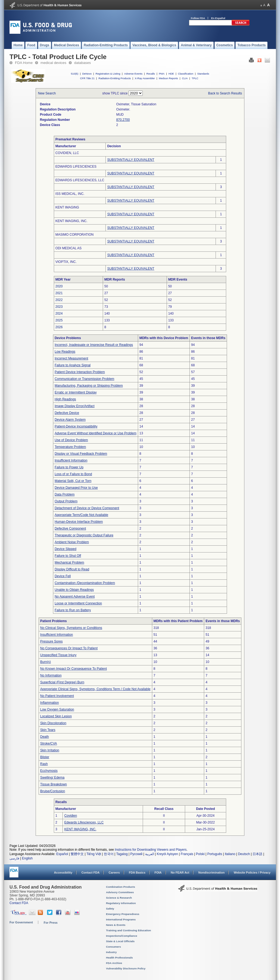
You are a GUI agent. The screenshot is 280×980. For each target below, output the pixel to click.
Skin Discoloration (53, 723)
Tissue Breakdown (54, 784)
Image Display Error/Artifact (75, 406)
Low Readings (65, 352)
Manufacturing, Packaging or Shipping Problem (89, 386)
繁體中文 (77, 854)
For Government (21, 922)
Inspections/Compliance (122, 936)
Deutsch (244, 854)
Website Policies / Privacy (252, 873)
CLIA (185, 78)
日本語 (257, 854)
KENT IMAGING (67, 207)
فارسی (14, 858)
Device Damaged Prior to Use (76, 488)
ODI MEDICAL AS (69, 248)
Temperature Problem (70, 447)
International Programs (121, 919)
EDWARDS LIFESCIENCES (76, 167)
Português (215, 854)
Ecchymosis (49, 771)
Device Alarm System (70, 420)
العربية (150, 854)
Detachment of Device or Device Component (87, 508)
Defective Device (67, 413)
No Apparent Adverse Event (75, 597)
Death (45, 737)
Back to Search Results (225, 93)
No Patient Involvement (57, 696)
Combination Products (121, 887)
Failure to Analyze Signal (73, 365)
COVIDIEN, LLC (67, 153)
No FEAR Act (180, 873)
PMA (162, 74)
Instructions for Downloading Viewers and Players (151, 850)
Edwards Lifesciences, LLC (84, 822)
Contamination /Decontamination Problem (85, 583)
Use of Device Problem (71, 440)
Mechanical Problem (69, 563)
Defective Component (70, 529)
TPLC (195, 78)
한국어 (109, 854)
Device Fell (63, 576)
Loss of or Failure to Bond (73, 474)
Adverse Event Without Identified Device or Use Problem (96, 433)
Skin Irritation (50, 750)
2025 (59, 320)
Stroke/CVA (49, 744)
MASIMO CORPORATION (74, 235)
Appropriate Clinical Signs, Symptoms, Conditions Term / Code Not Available (95, 689)
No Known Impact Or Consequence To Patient (74, 669)
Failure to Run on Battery (73, 610)
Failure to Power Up (69, 467)
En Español (218, 18)
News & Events (116, 925)
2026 (59, 327)
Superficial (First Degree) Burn (62, 682)
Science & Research (119, 898)
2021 (59, 293)
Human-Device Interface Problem (79, 522)
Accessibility (63, 873)
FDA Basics (137, 873)
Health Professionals (119, 958)
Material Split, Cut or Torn (73, 481)
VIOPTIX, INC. (66, 262)
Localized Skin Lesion (56, 716)
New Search (47, 93)
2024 (59, 314)
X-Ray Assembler (145, 78)
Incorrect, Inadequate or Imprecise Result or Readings (94, 345)
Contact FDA (90, 873)
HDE (171, 74)
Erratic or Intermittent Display (76, 392)
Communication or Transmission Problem (84, 379)
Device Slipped (66, 549)
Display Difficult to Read (72, 569)
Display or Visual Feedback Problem (81, 454)
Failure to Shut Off (68, 556)
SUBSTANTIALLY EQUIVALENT (131, 160)
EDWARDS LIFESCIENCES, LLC (80, 180)
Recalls (150, 74)
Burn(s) (46, 662)
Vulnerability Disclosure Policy (126, 968)
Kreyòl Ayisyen (167, 854)
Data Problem (65, 494)
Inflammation (50, 703)
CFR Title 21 (87, 78)
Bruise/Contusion (53, 791)
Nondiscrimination (212, 873)
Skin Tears (48, 730)
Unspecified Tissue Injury (58, 655)
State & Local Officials (120, 941)
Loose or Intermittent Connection (78, 603)
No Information (51, 675)
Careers (114, 873)
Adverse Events (133, 74)
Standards (203, 74)
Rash (44, 764)
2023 (59, 307)
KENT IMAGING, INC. (71, 221)
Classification (186, 74)
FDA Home (24, 63)
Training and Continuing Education (128, 930)
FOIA (158, 873)
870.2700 (123, 120)
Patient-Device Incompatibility (76, 426)
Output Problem (66, 501)
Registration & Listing (108, 74)
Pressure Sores (52, 641)
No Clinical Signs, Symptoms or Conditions (71, 628)
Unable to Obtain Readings (74, 590)
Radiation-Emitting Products (115, 78)
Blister (45, 757)
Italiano (230, 854)
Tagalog (122, 854)
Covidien (71, 816)
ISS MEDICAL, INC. (70, 194)
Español (62, 854)
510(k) (75, 74)
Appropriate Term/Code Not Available (81, 515)
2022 (59, 300)
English (27, 858)
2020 (59, 286)
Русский (136, 854)
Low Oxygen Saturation (57, 709)
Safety (110, 909)
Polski (200, 854)
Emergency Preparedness (123, 914)
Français (187, 854)
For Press (51, 923)
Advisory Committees (120, 892)
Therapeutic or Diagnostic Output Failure (84, 535)
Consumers (113, 947)
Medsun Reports (168, 78)
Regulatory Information (121, 903)
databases (83, 63)
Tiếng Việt (94, 854)
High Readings (65, 399)
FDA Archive (114, 963)
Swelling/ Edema (52, 778)
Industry (111, 952)
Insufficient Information (71, 460)
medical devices (53, 63)
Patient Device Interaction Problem (80, 372)
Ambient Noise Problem (72, 542)
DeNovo (87, 74)
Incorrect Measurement (71, 358)
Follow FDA (198, 18)
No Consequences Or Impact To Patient (69, 648)
